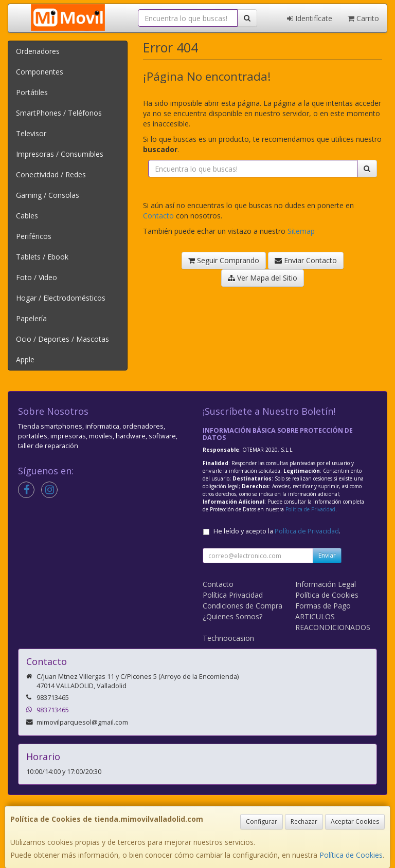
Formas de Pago (323, 606)
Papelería (31, 318)
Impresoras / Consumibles (60, 154)
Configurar (262, 821)
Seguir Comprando (224, 260)
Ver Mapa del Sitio (263, 278)
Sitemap (301, 231)
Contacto (158, 216)
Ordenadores (38, 51)
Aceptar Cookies (355, 821)
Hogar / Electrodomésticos (61, 298)
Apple (25, 359)
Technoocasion (228, 638)
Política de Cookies (351, 855)
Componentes (40, 72)
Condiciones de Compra (243, 606)
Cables (27, 216)
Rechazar (304, 821)
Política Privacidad (233, 595)
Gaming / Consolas (48, 195)
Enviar (327, 555)
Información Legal (326, 584)
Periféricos (34, 236)
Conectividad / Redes (51, 174)
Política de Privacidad (310, 509)
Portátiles (32, 92)
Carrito (363, 18)
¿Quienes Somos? (232, 616)
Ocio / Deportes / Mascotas (62, 339)
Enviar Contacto (306, 260)
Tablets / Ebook (42, 257)
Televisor (31, 133)
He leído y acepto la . (277, 531)
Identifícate (310, 18)
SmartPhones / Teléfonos (59, 113)
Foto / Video (37, 277)
